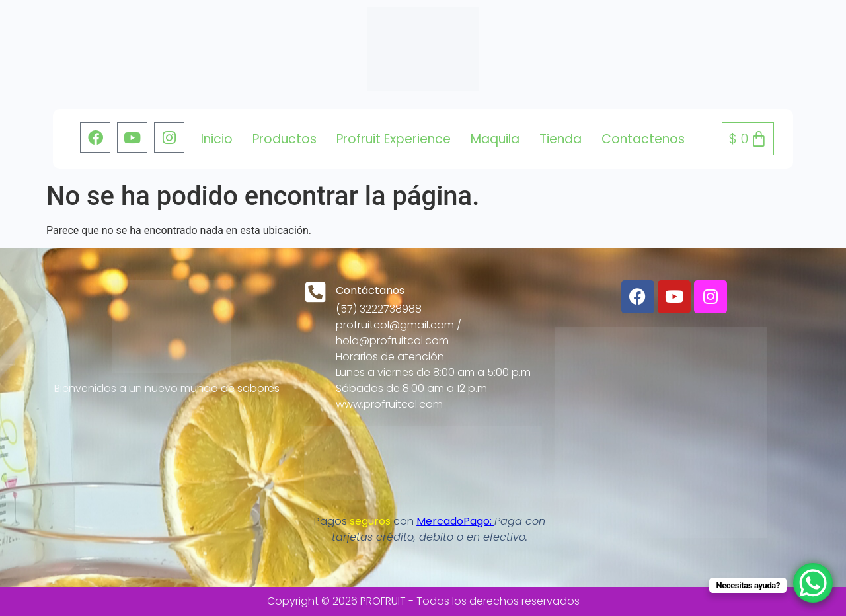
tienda (560, 139)
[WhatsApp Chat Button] (813, 583)
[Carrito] (748, 139)
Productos (285, 139)
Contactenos (643, 139)
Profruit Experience (394, 139)
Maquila (495, 139)
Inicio (217, 139)
